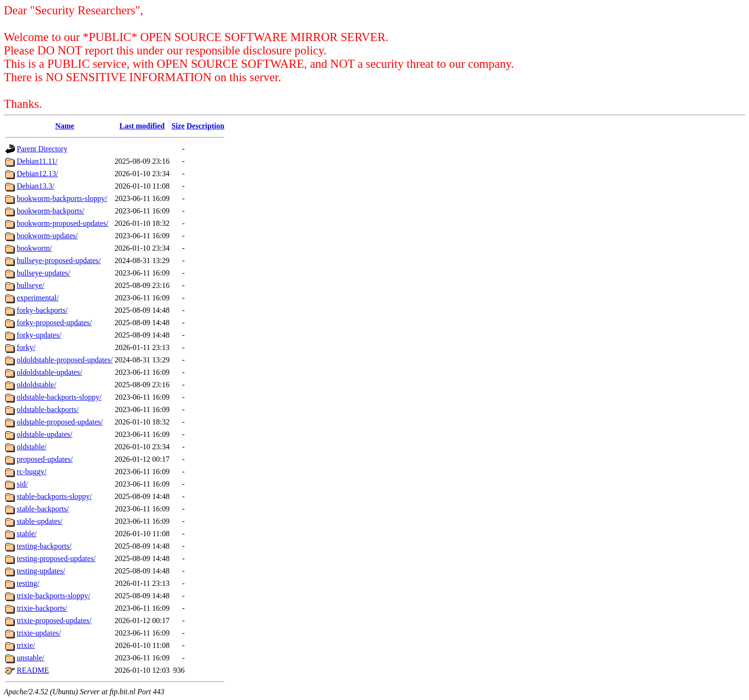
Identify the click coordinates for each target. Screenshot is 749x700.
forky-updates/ (39, 335)
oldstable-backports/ (48, 409)
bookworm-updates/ (47, 236)
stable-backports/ (43, 509)
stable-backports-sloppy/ (54, 496)
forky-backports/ (42, 310)
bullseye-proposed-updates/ (59, 260)
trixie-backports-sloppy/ (53, 596)
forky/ (26, 347)
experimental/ (38, 298)
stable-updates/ (40, 521)
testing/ (28, 583)
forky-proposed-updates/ (54, 323)
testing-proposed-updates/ (56, 558)
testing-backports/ (44, 546)
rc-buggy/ (32, 472)
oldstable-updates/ (44, 434)
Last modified (142, 126)
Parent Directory (42, 149)
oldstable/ (32, 447)
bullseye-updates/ (43, 273)
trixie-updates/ (39, 633)
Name (64, 126)
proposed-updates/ (45, 459)
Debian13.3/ (36, 186)
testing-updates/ (41, 571)
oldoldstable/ (37, 385)
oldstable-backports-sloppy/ (59, 397)
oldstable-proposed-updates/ (60, 422)
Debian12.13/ (37, 174)
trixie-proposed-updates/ (54, 620)
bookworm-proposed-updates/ (63, 223)
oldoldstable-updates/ (49, 372)
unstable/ (31, 658)
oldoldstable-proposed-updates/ (65, 360)
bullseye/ (31, 285)
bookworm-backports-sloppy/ (62, 198)
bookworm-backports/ (50, 211)
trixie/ (26, 645)
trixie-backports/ (42, 608)
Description (206, 126)
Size (178, 126)
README (33, 670)
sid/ (22, 484)
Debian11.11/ (37, 161)
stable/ (27, 534)
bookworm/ (34, 248)
